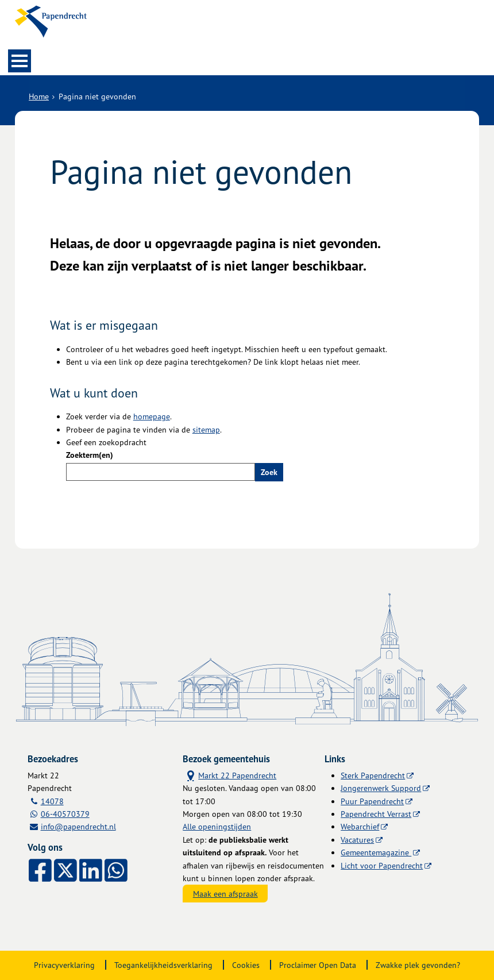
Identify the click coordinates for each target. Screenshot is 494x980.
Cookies (246, 965)
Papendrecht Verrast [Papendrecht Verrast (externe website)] (376, 814)
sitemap (206, 429)
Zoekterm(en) (90, 455)
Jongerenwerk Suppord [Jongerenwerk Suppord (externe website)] (381, 788)
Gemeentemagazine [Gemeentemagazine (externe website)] (376, 852)
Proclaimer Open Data (318, 965)
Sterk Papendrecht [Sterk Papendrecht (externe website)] (373, 775)
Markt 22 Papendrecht (229, 775)
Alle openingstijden (217, 826)
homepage (152, 416)
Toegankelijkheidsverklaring (163, 965)
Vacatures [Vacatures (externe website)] (357, 840)
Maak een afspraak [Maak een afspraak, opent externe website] (225, 894)
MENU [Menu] (20, 61)
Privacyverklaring (64, 965)
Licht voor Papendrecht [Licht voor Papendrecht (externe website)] (382, 865)
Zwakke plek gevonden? (418, 965)
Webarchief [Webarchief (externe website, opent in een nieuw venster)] (360, 826)
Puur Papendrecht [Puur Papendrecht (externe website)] (372, 801)
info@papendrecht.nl (78, 826)
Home (39, 96)
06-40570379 (65, 814)
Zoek (269, 472)
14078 (52, 801)
